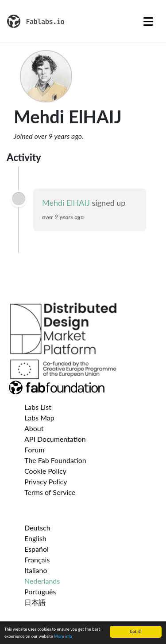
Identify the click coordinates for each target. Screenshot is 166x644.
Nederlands (42, 581)
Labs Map (39, 418)
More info (63, 637)
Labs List (38, 407)
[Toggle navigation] (148, 21)
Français (37, 560)
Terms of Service (50, 492)
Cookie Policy (45, 471)
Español (37, 549)
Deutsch (37, 528)
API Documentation (55, 439)
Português (40, 591)
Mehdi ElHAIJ (66, 203)
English (35, 538)
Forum (34, 450)
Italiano (36, 570)
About (34, 428)
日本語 (35, 602)
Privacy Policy (46, 481)
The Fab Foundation (55, 460)
